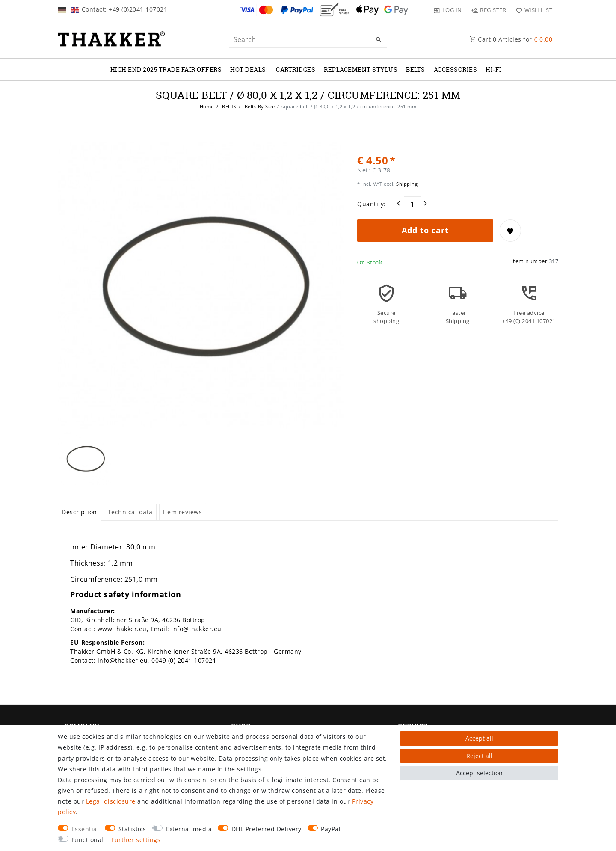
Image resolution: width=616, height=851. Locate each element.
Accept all (479, 738)
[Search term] (308, 39)
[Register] (489, 10)
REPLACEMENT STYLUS (361, 70)
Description (79, 512)
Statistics (132, 829)
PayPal (331, 829)
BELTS (416, 70)
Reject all (479, 756)
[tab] (79, 512)
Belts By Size (259, 106)
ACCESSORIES (456, 70)
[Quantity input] (412, 204)
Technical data (130, 512)
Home (207, 106)
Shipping (406, 184)
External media (189, 829)
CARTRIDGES (296, 70)
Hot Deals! (249, 70)
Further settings (136, 840)
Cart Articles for (511, 39)
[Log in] (448, 10)
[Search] (379, 40)
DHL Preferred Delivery (267, 829)
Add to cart (425, 230)
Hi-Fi (494, 70)
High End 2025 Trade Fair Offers (166, 70)
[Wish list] (532, 10)
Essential (85, 829)
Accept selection (479, 773)
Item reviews (182, 512)
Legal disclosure (111, 801)
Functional (87, 840)
